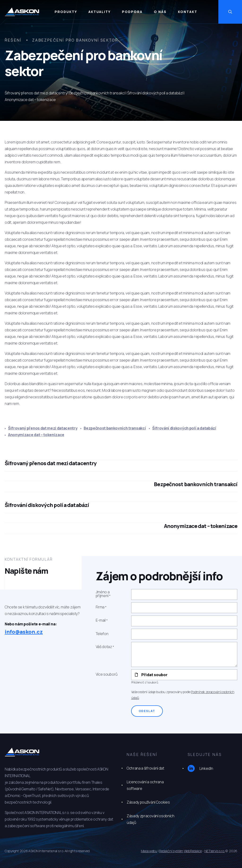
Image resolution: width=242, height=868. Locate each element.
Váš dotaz (104, 647)
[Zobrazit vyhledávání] (230, 12)
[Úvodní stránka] (22, 12)
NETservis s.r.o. (215, 851)
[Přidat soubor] (184, 675)
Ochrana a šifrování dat (145, 768)
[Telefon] (184, 634)
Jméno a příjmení (103, 594)
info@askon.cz (24, 632)
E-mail (101, 620)
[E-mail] (184, 621)
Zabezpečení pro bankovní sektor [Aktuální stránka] (75, 40)
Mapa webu (149, 851)
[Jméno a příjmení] (184, 594)
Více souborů (107, 674)
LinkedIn (200, 768)
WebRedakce (193, 851)
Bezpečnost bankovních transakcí (115, 428)
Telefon (102, 634)
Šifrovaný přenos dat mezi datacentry (43, 428)
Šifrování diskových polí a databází (184, 428)
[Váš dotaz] (184, 654)
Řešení (13, 40)
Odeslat (147, 711)
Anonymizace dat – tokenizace (36, 435)
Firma (100, 607)
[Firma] (184, 608)
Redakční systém (171, 851)
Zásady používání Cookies (148, 802)
